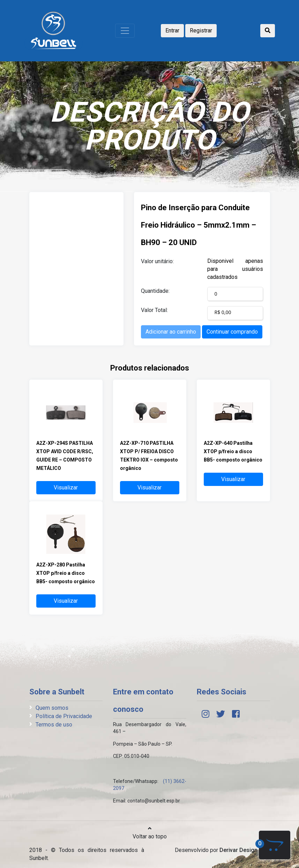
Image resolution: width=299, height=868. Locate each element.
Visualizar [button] (66, 488)
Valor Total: (154, 310)
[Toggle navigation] (125, 31)
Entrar (172, 31)
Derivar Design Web (245, 850)
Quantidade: (155, 291)
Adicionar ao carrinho (171, 332)
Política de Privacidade (64, 716)
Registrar (201, 31)
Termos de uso (54, 725)
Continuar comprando (232, 332)
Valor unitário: (157, 261)
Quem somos (52, 708)
